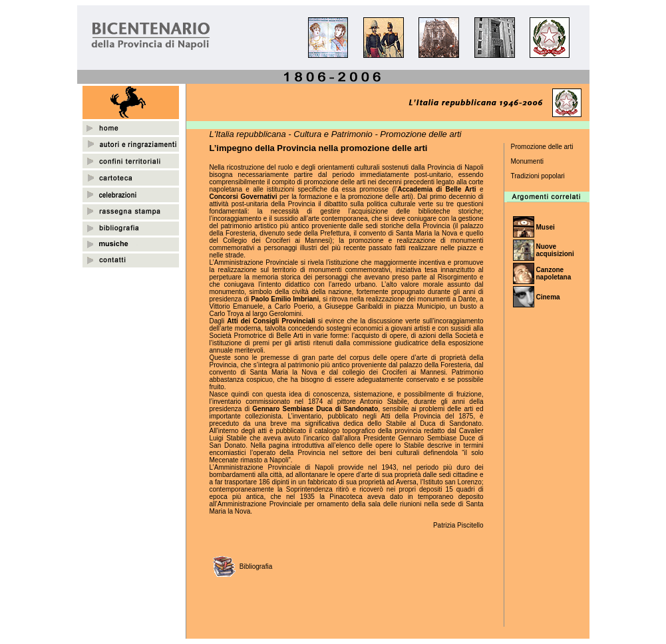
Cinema (548, 297)
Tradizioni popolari (538, 176)
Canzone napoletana (554, 273)
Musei (546, 227)
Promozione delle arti (542, 147)
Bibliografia (256, 566)
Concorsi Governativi (244, 197)
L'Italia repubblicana (248, 134)
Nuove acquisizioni (555, 250)
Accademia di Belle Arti (436, 189)
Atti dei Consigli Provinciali (271, 321)
